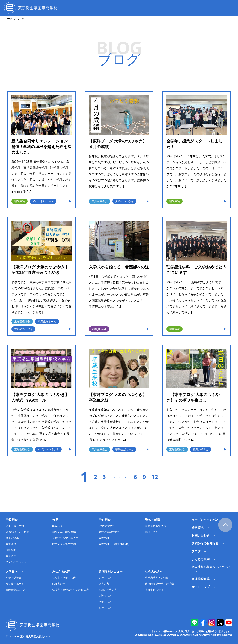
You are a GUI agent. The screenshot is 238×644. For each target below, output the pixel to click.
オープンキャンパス (205, 520)
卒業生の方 (105, 602)
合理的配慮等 (201, 579)
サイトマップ (201, 587)
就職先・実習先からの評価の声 (70, 590)
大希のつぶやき (124, 201)
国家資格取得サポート (158, 526)
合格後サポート (15, 584)
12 (155, 477)
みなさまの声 (61, 571)
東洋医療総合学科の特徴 (159, 584)
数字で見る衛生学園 (64, 544)
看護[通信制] (99, 329)
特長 (55, 520)
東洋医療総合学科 (109, 532)
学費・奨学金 (13, 578)
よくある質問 (201, 559)
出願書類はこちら (16, 590)
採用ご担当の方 (108, 590)
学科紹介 (105, 520)
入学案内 (12, 571)
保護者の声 (59, 584)
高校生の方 (105, 578)
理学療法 (19, 201)
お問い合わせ (201, 535)
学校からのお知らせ (205, 543)
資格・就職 (153, 520)
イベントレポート (43, 201)
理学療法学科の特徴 (157, 578)
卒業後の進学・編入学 (65, 538)
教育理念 (11, 544)
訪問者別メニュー (111, 571)
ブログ (196, 551)
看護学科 (104, 538)
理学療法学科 (106, 526)
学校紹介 (12, 520)
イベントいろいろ (48, 449)
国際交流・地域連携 (64, 532)
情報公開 (11, 550)
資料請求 (198, 528)
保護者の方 (105, 596)
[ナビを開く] (231, 8)
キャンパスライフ (16, 562)
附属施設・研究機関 (17, 532)
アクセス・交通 (15, 526)
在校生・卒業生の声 (64, 578)
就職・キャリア (154, 532)
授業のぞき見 (201, 449)
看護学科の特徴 (154, 590)
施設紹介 (57, 526)
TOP (10, 19)
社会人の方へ (154, 571)
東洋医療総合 (100, 201)
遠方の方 (104, 584)
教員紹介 (11, 556)
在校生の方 (105, 608)
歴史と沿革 (12, 538)
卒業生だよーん (47, 321)
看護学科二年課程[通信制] (114, 544)
